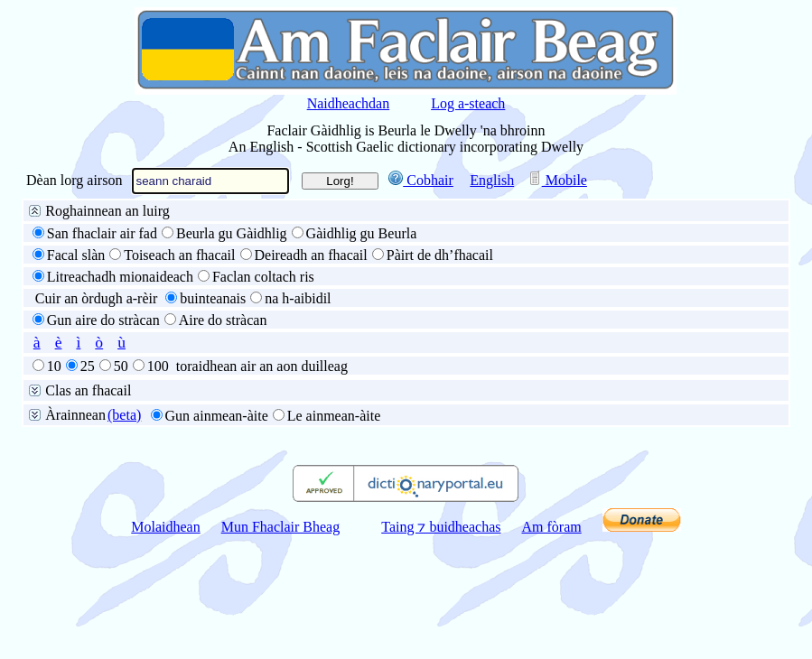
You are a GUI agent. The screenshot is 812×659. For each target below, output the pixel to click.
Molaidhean (165, 527)
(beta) (124, 415)
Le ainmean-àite (334, 416)
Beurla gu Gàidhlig (232, 233)
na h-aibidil (298, 298)
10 (54, 366)
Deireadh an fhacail (311, 255)
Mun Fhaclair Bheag (281, 527)
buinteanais (213, 298)
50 (121, 366)
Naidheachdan (349, 103)
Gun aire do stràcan (103, 320)
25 (88, 366)
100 (158, 366)
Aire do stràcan (223, 320)
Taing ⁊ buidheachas (441, 527)
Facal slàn (76, 255)
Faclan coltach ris (263, 277)
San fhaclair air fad (102, 233)
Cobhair (421, 180)
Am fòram (552, 527)
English (492, 180)
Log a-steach (468, 103)
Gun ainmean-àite (217, 416)
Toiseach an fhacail (179, 255)
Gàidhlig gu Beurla (362, 233)
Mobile (557, 180)
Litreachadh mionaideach (120, 277)
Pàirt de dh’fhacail (440, 255)
